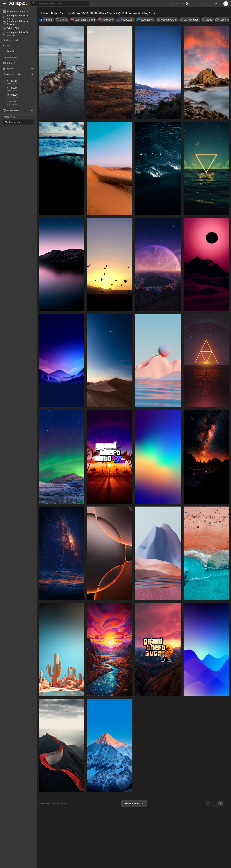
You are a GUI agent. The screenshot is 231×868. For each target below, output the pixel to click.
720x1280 (12, 102)
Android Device (13, 74)
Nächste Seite (134, 803)
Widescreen (11, 110)
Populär (11, 51)
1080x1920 (12, 95)
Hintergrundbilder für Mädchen (16, 34)
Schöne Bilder (12, 28)
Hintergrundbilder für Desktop (16, 23)
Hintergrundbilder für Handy (16, 17)
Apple (8, 69)
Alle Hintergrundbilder (16, 11)
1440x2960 (22, 81)
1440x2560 (12, 88)
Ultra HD (9, 63)
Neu (9, 46)
